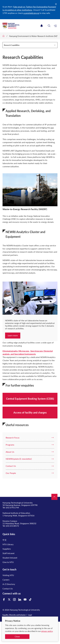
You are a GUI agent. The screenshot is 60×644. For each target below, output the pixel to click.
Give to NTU (8, 562)
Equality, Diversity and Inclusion (14, 615)
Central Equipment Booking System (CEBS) (30, 399)
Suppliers (7, 549)
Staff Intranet (8, 553)
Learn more (13, 335)
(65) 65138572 (12, 526)
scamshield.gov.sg (31, 13)
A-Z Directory (9, 584)
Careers (6, 580)
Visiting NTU (8, 575)
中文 (5, 540)
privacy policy (47, 631)
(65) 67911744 (12, 507)
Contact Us (8, 589)
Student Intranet (10, 558)
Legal (30, 615)
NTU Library (8, 544)
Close (17, 636)
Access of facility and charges (30, 412)
